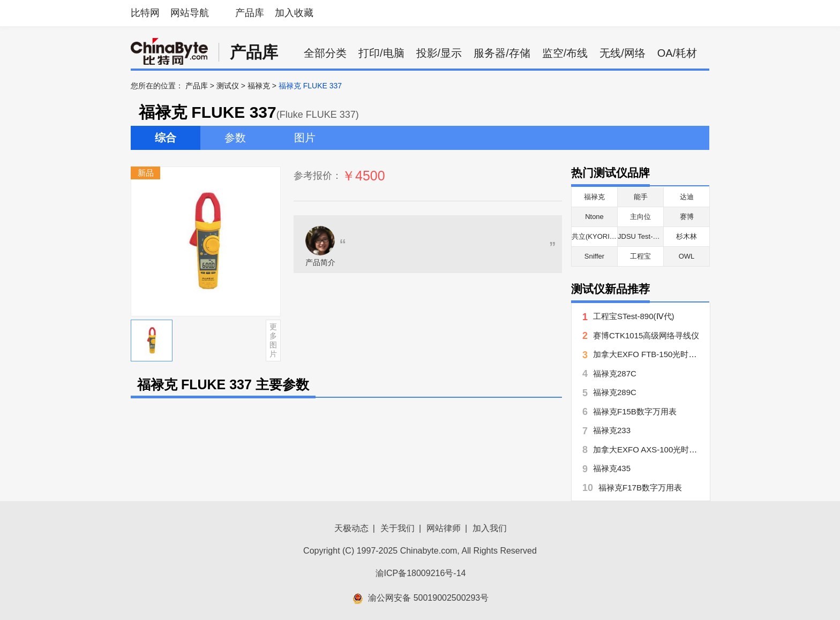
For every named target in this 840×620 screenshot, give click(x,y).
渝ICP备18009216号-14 (421, 573)
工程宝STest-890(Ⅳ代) (634, 316)
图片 (305, 138)
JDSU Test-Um (641, 236)
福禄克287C (615, 373)
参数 (235, 138)
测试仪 (228, 86)
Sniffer (594, 256)
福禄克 (259, 86)
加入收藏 (294, 13)
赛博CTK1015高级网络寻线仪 (646, 335)
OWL (687, 256)
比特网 (145, 13)
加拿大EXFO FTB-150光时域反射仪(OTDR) (671, 354)
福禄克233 (612, 430)
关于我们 (397, 528)
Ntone (594, 217)
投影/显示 (439, 53)
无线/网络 (622, 53)
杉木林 (687, 236)
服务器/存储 (502, 53)
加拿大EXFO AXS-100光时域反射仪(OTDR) (671, 449)
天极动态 (351, 528)
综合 (166, 138)
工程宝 (640, 256)
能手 (641, 197)
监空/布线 (565, 53)
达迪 (687, 197)
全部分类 (325, 53)
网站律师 (444, 528)
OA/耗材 (677, 53)
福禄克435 (612, 468)
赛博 (687, 217)
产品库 (250, 13)
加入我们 (490, 528)
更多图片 (273, 340)
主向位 (640, 217)
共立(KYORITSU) (599, 236)
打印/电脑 (381, 53)
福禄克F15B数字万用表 (635, 411)
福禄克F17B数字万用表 (640, 487)
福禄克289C (615, 392)
